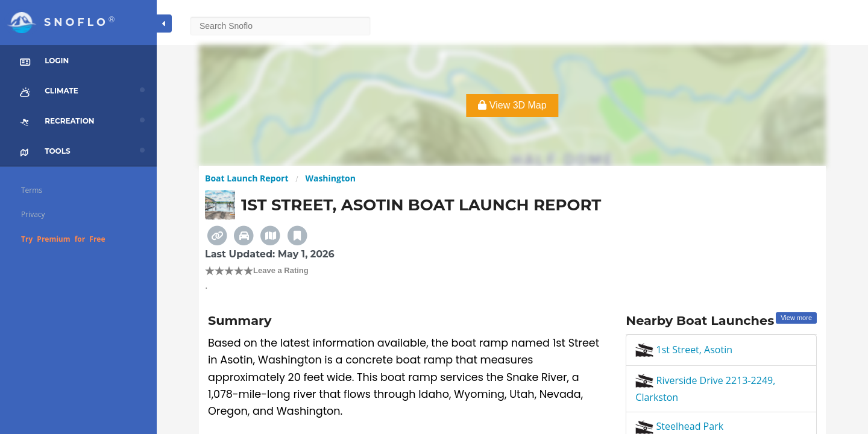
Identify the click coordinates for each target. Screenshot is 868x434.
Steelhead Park (679, 426)
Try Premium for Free (63, 239)
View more (796, 318)
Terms (32, 190)
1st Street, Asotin (684, 350)
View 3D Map (512, 105)
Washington (330, 178)
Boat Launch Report (247, 178)
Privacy (33, 214)
